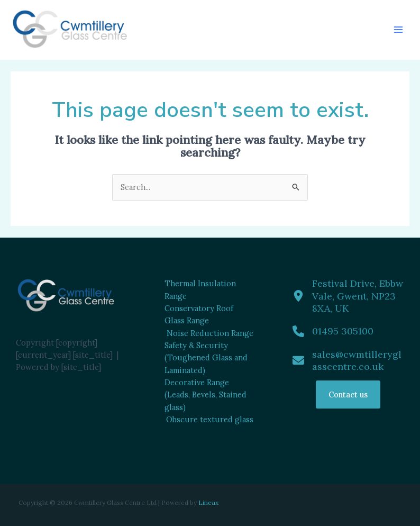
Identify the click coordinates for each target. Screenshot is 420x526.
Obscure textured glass (210, 419)
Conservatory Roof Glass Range (199, 314)
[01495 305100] (333, 331)
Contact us (348, 394)
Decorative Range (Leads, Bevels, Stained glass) (206, 395)
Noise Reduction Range (210, 333)
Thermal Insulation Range (200, 289)
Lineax (208, 502)
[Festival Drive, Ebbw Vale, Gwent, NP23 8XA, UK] (348, 296)
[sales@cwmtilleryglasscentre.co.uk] (348, 361)
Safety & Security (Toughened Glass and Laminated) (206, 358)
